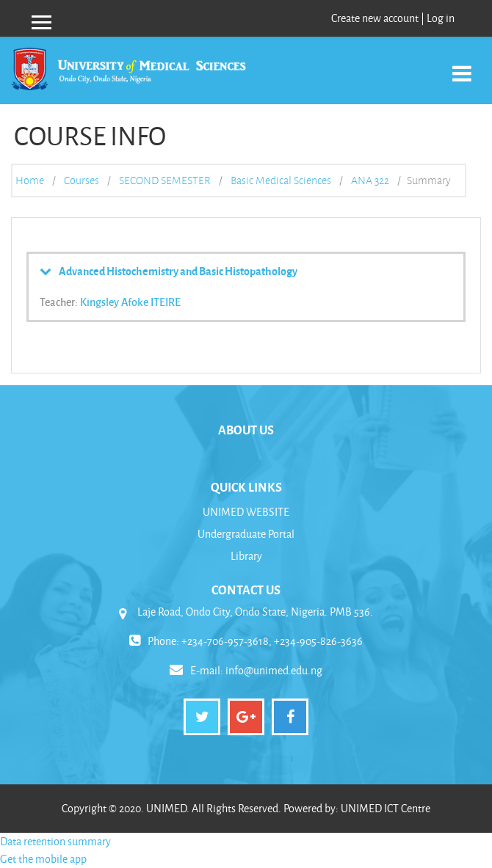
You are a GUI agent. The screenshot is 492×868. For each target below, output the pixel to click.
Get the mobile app (43, 859)
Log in (441, 18)
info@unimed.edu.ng (274, 670)
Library (246, 556)
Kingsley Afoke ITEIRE (130, 302)
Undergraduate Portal (246, 534)
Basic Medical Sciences (281, 180)
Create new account (375, 18)
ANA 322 (370, 180)
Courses (82, 180)
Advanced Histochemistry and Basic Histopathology (178, 271)
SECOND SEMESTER (165, 180)
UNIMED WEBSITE (246, 512)
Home (30, 180)
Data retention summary (55, 841)
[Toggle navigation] (462, 66)
